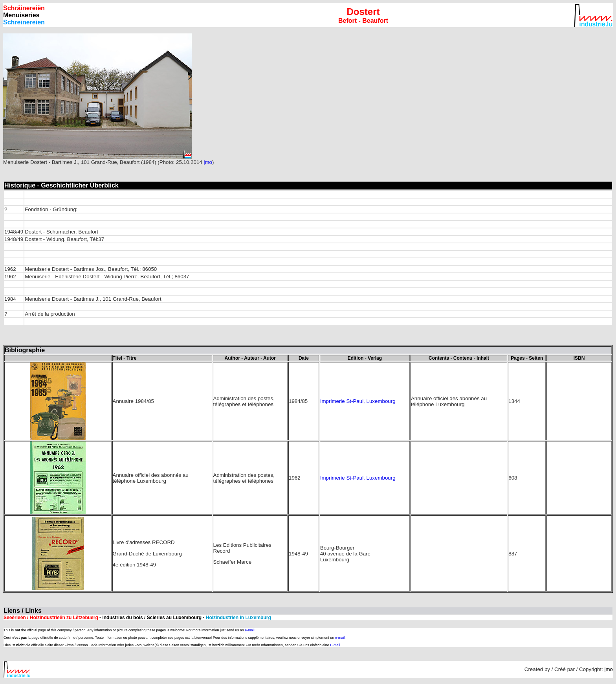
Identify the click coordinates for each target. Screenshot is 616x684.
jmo (208, 162)
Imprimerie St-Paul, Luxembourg (358, 401)
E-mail (335, 645)
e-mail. (250, 630)
